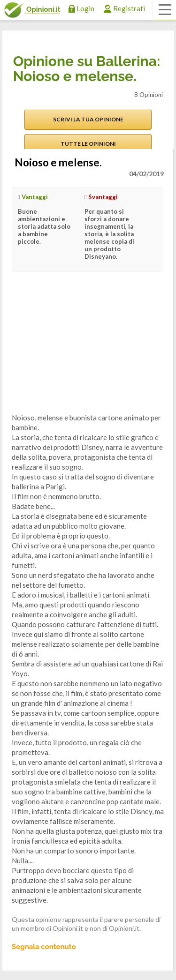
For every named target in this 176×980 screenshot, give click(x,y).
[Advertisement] (82, 350)
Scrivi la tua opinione (88, 119)
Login (85, 8)
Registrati (129, 8)
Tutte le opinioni (88, 144)
